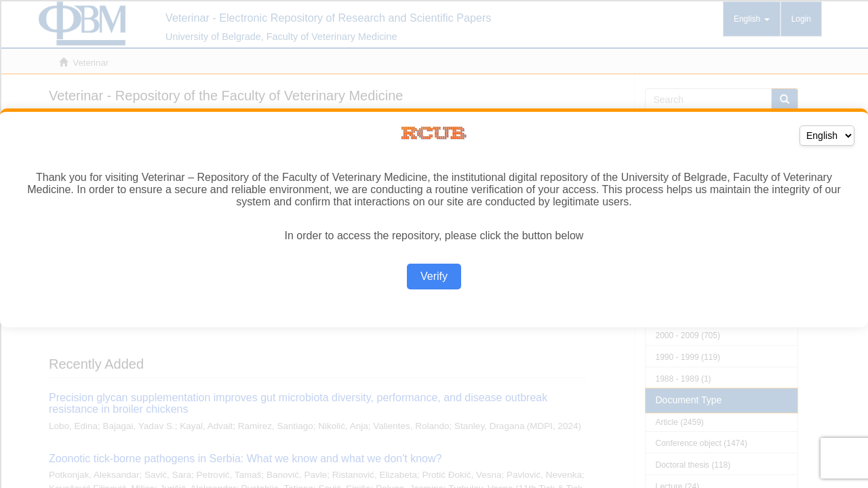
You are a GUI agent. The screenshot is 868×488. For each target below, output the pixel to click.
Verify (434, 276)
